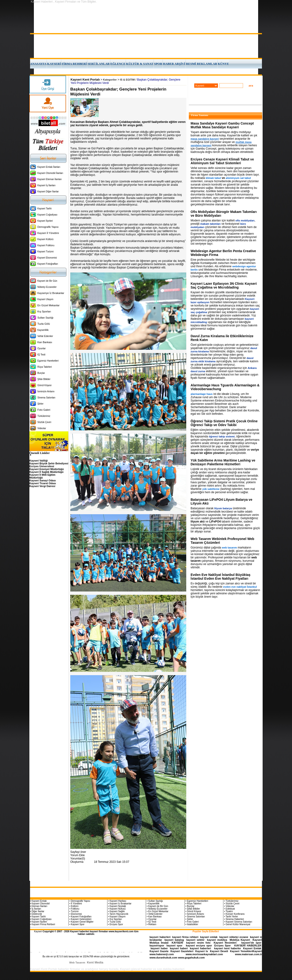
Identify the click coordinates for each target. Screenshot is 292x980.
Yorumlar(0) (78, 859)
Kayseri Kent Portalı (85, 80)
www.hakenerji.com (162, 954)
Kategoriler (110, 80)
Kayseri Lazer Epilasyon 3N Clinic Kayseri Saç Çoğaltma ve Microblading (224, 285)
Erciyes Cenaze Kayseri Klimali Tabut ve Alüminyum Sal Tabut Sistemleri (222, 161)
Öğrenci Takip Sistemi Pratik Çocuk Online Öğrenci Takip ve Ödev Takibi (224, 423)
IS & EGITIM (127, 80)
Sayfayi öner (78, 852)
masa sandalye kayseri (205, 139)
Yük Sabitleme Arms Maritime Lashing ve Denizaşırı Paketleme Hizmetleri (223, 462)
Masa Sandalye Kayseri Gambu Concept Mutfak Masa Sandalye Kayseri (222, 125)
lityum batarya (223, 508)
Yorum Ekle (77, 855)
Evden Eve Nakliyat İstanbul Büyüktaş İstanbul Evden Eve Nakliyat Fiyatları (221, 577)
